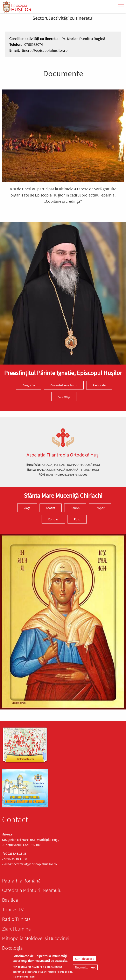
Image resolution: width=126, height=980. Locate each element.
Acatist (51, 508)
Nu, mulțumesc (85, 967)
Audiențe (64, 396)
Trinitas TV (13, 909)
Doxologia (12, 948)
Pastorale (99, 385)
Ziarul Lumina (16, 929)
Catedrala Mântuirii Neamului (32, 890)
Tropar (100, 508)
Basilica (10, 900)
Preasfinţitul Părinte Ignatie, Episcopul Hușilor (63, 373)
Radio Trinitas (16, 919)
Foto (77, 519)
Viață (27, 508)
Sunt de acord (85, 959)
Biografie (29, 385)
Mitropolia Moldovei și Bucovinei (36, 938)
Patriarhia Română (21, 881)
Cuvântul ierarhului (64, 385)
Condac (53, 519)
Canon (75, 508)
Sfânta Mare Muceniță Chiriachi (63, 495)
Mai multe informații (24, 977)
